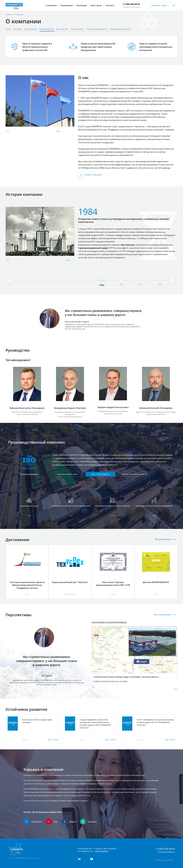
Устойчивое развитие (97, 29)
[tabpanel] (40, 101)
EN (174, 4)
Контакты (110, 4)
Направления (67, 4)
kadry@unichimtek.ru (33, 804)
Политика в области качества (135, 474)
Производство (46, 29)
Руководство (30, 29)
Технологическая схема (67, 474)
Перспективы (77, 29)
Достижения (62, 29)
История (18, 29)
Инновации (82, 4)
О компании (51, 4)
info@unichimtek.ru (132, 6)
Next (179, 236)
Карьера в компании (120, 29)
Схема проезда (101, 851)
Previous (4, 236)
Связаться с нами (159, 4)
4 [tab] (73, 132)
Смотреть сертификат (29, 474)
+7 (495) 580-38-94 (131, 3)
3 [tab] (68, 132)
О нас (8, 29)
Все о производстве (101, 474)
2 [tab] (63, 132)
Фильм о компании (90, 175)
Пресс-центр (96, 4)
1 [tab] (58, 132)
